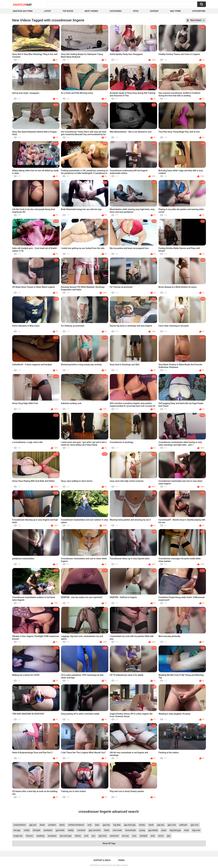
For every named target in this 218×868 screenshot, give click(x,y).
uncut (161, 836)
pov (94, 836)
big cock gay (66, 836)
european (52, 836)
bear (97, 825)
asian (164, 830)
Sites (136, 11)
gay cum (195, 825)
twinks (142, 825)
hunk (186, 830)
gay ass (161, 825)
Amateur (22, 5)
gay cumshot (95, 830)
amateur (52, 825)
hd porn (29, 836)
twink (151, 825)
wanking (40, 836)
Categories (116, 11)
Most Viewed (91, 11)
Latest (47, 11)
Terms (121, 860)
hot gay (17, 830)
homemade (131, 830)
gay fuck (103, 836)
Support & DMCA (102, 860)
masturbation (20, 825)
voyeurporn (199, 11)
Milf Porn (175, 11)
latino (62, 825)
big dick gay (175, 830)
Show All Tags (109, 843)
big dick (117, 825)
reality (27, 830)
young (142, 830)
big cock (196, 830)
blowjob (37, 830)
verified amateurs (76, 825)
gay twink (60, 830)
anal (153, 836)
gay (169, 836)
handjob (143, 836)
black (42, 825)
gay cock (172, 825)
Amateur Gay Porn (23, 11)
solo (90, 825)
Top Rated (68, 11)
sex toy (125, 836)
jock (86, 836)
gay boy (106, 825)
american (114, 836)
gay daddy (153, 830)
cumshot (81, 830)
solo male (117, 830)
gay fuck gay (130, 825)
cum (134, 836)
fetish (107, 830)
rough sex (18, 836)
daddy (71, 830)
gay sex (33, 825)
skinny (78, 836)
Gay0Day (154, 11)
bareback (48, 830)
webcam (183, 825)
